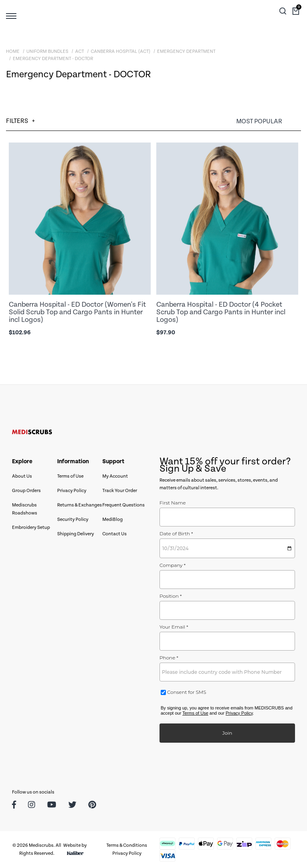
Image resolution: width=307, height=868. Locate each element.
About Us (22, 476)
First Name (173, 503)
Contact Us (115, 534)
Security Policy (73, 519)
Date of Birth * (176, 533)
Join (227, 733)
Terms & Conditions (127, 845)
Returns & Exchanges (80, 505)
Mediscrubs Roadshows (25, 509)
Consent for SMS (186, 692)
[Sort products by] (269, 122)
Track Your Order (120, 491)
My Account (115, 476)
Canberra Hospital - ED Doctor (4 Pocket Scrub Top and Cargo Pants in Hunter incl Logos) (221, 312)
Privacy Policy (72, 491)
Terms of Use (70, 476)
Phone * (169, 658)
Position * (171, 596)
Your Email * (174, 627)
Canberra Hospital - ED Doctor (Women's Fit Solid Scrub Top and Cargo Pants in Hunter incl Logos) (77, 312)
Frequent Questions (124, 505)
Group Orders (26, 491)
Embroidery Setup (31, 527)
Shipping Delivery (76, 534)
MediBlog (113, 519)
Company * (172, 565)
